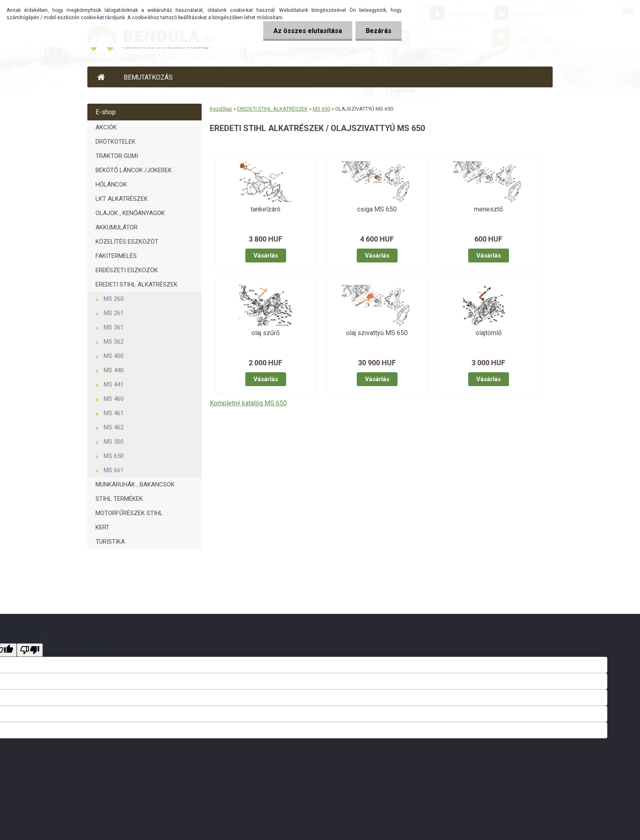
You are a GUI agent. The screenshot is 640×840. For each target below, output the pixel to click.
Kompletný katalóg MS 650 (248, 403)
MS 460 (114, 399)
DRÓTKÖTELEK (116, 142)
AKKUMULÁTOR (117, 227)
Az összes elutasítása (308, 31)
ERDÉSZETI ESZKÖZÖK (127, 270)
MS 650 (114, 456)
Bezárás (379, 31)
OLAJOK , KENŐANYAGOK (130, 213)
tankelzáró (266, 209)
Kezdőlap (221, 109)
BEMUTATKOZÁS (148, 77)
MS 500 (114, 442)
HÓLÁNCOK (111, 184)
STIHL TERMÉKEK (119, 499)
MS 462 (114, 427)
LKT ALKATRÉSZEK (122, 199)
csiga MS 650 (377, 209)
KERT (102, 527)
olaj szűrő (266, 333)
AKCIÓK (106, 127)
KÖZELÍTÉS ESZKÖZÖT (127, 242)
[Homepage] (101, 77)
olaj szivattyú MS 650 (377, 333)
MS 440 (114, 370)
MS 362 (114, 342)
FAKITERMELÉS (116, 256)
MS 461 (114, 413)
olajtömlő (489, 333)
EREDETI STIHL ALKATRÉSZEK (137, 284)
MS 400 (114, 356)
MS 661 (114, 470)
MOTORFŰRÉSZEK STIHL (129, 513)
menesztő (488, 209)
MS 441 (114, 384)
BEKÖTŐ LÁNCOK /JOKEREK (134, 170)
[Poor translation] (30, 650)
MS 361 (114, 327)
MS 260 (114, 299)
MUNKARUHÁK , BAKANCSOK (135, 484)
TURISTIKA (110, 542)
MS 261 (114, 313)
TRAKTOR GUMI (117, 156)
